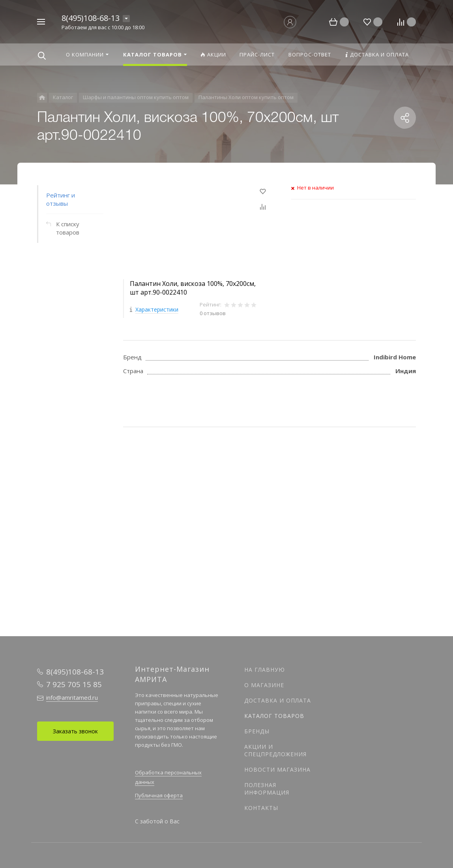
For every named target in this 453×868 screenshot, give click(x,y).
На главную (265, 670)
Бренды (257, 731)
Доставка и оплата (278, 700)
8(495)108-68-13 (91, 18)
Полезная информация (267, 789)
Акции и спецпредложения (275, 750)
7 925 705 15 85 (74, 684)
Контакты (261, 808)
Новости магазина (277, 769)
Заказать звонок (75, 731)
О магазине (264, 685)
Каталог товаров (274, 716)
